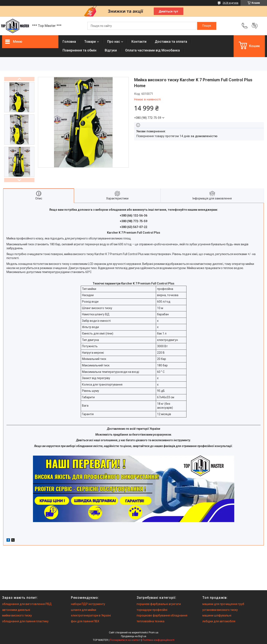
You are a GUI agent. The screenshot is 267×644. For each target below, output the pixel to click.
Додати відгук (255, 26)
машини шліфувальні (217, 615)
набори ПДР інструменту (88, 604)
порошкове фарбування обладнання (162, 615)
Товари (90, 42)
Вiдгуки (111, 50)
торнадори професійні (152, 610)
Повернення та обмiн (79, 50)
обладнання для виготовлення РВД (27, 604)
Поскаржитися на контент (125, 640)
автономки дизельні (16, 610)
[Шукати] (207, 26)
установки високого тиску (220, 610)
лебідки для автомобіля (219, 621)
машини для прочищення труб (223, 604)
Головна (69, 42)
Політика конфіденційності (158, 640)
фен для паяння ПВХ (85, 621)
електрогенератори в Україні (91, 615)
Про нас (114, 42)
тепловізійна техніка (151, 621)
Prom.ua (154, 633)
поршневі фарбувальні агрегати (159, 604)
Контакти (139, 42)
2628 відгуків (230, 3)
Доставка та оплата (171, 42)
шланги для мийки (84, 610)
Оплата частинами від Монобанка (152, 50)
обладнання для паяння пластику (25, 621)
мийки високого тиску (17, 615)
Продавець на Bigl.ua (134, 636)
